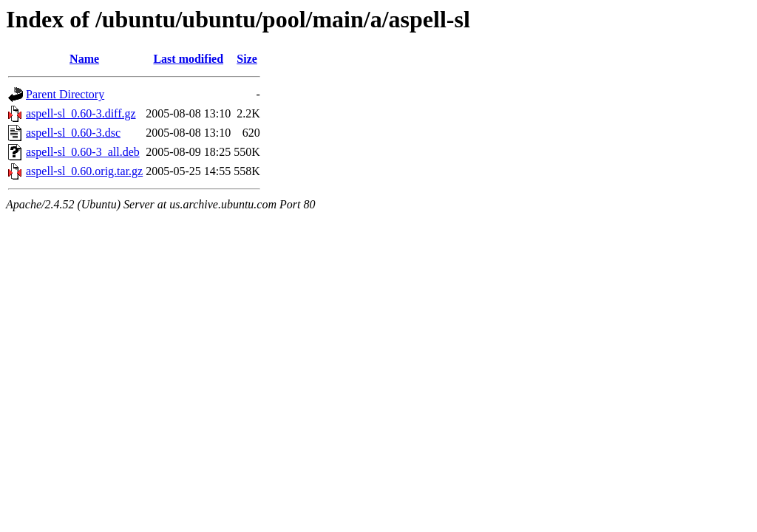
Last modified (188, 59)
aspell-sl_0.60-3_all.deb (83, 152)
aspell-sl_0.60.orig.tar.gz (84, 171)
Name (84, 59)
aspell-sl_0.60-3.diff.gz (81, 113)
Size (247, 59)
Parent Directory (65, 94)
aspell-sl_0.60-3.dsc (73, 133)
